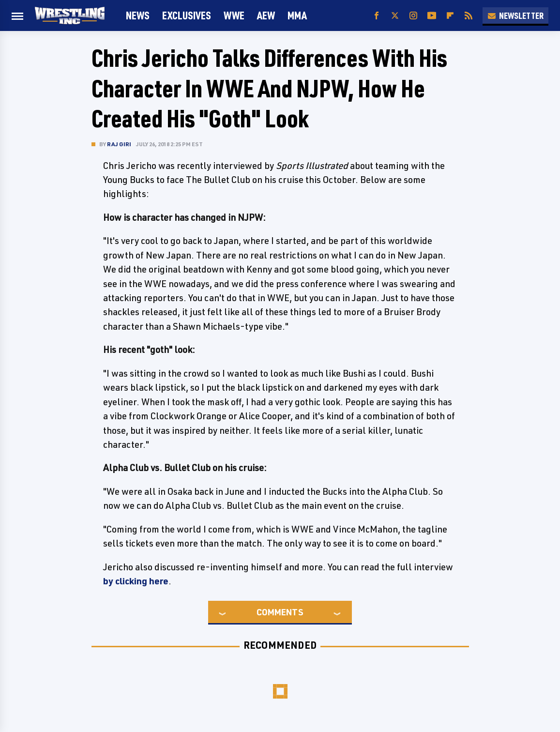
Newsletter (515, 15)
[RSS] (469, 16)
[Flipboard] (450, 16)
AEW (266, 15)
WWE (234, 15)
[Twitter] (395, 16)
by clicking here (136, 581)
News (138, 15)
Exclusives (187, 15)
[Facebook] (377, 16)
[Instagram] (413, 16)
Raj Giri (119, 144)
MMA (297, 15)
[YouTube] (432, 16)
